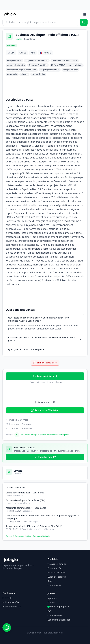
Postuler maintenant (45, 376)
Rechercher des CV (12, 607)
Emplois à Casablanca (15, 536)
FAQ (50, 611)
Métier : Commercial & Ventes (38, 536)
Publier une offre (11, 602)
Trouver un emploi (57, 564)
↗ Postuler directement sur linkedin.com (45, 382)
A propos (52, 598)
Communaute (54, 585)
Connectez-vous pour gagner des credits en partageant (45, 435)
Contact (51, 602)
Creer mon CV (54, 568)
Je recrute (7, 598)
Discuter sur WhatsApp (45, 410)
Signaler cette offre (45, 363)
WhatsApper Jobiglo (59, 607)
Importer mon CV (45, 457)
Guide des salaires (57, 577)
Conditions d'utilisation (59, 620)
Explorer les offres (57, 572)
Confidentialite (55, 615)
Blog (50, 581)
